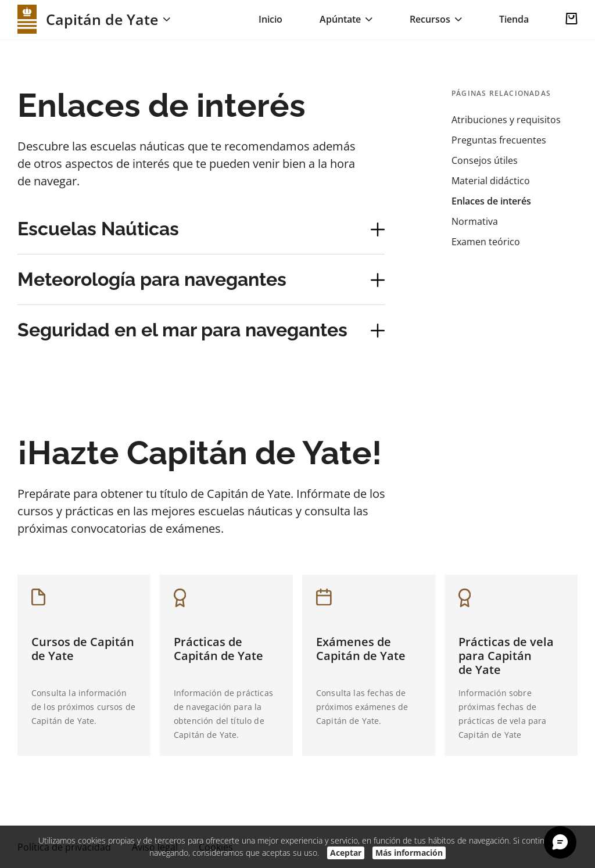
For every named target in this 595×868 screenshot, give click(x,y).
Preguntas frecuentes (499, 140)
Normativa (475, 221)
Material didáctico (491, 181)
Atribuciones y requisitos (506, 120)
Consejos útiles (485, 160)
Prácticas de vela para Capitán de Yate (506, 656)
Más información (409, 853)
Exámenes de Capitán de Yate (361, 649)
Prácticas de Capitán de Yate (218, 649)
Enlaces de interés (491, 201)
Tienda (514, 19)
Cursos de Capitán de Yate (83, 649)
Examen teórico (486, 242)
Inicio (270, 19)
